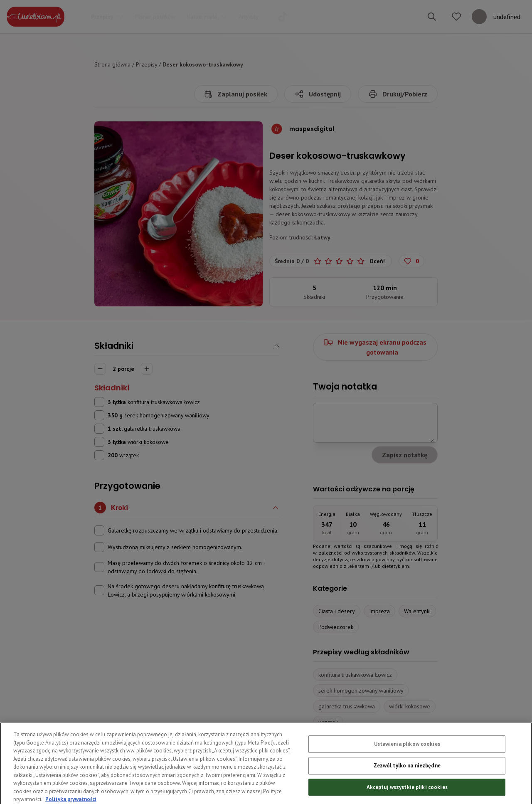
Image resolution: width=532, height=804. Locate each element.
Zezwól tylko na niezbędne (407, 781)
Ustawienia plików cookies (407, 759)
